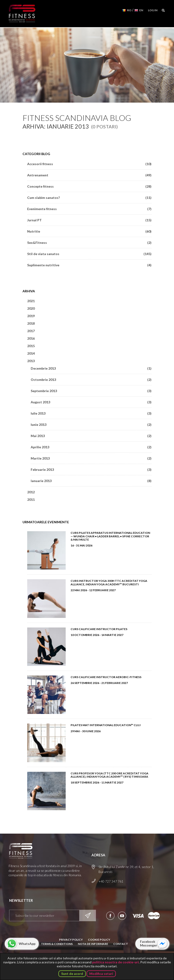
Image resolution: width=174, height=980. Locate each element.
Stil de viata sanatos (89, 254)
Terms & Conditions (57, 944)
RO (129, 10)
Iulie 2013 (91, 413)
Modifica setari (101, 974)
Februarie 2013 (91, 470)
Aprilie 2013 (91, 447)
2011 (31, 499)
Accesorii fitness (89, 164)
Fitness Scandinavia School (23, 14)
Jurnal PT (89, 220)
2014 (31, 353)
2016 (31, 338)
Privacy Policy (71, 940)
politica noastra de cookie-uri (115, 962)
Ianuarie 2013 (91, 481)
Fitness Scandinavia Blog (77, 118)
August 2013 (91, 402)
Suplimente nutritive (89, 265)
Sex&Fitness (89, 243)
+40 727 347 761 (111, 881)
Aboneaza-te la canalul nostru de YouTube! (122, 916)
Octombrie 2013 (91, 380)
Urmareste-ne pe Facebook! (110, 916)
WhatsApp (27, 944)
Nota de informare (93, 944)
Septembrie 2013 (91, 391)
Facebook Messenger (149, 943)
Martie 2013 (91, 458)
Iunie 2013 (91, 425)
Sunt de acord (72, 974)
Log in (153, 10)
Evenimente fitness (89, 209)
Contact (121, 944)
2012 (31, 492)
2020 (31, 308)
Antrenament (89, 175)
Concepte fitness (89, 186)
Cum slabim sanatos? (89, 198)
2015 (31, 346)
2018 (31, 323)
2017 (31, 331)
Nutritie (89, 231)
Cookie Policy (99, 940)
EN (141, 10)
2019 (31, 316)
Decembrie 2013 (91, 368)
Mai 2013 (91, 436)
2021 (31, 301)
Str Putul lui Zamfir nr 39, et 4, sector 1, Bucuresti (126, 869)
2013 (31, 361)
